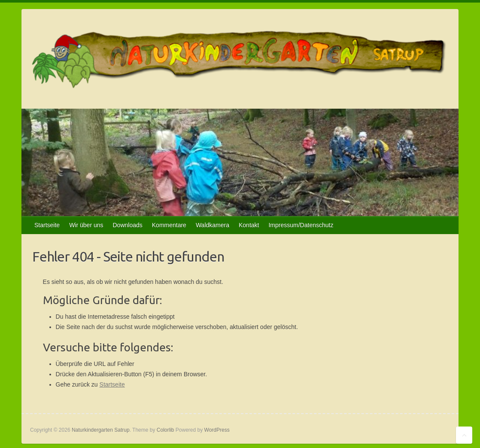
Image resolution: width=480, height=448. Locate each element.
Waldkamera (213, 225)
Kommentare (169, 225)
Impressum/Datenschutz (301, 225)
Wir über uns (86, 225)
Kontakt (249, 225)
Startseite (47, 225)
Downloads (128, 225)
